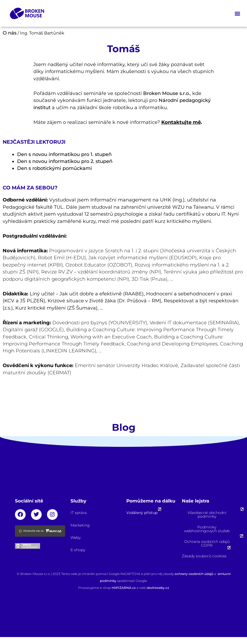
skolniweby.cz (158, 588)
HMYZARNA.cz (124, 588)
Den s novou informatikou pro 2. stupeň (65, 161)
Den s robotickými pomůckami (54, 168)
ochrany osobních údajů (194, 574)
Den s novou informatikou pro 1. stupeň (64, 154)
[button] (237, 14)
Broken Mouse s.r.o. (166, 93)
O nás (10, 33)
